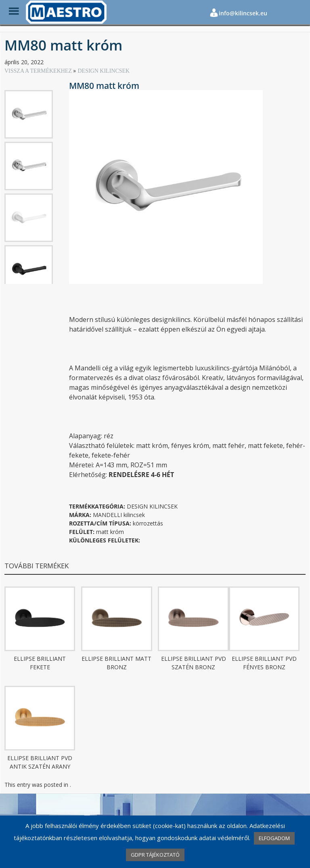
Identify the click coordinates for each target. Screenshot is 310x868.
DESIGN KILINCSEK (104, 71)
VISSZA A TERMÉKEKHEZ (39, 71)
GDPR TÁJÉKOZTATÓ (155, 855)
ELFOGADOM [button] (274, 838)
